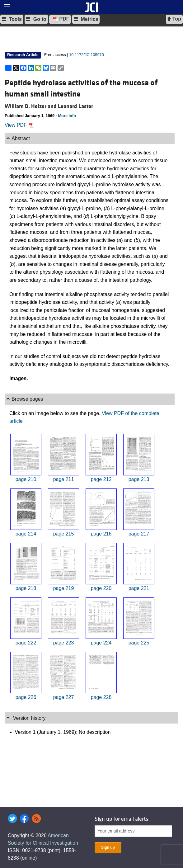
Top (174, 19)
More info (67, 116)
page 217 (139, 534)
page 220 (101, 588)
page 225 (139, 643)
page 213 (139, 479)
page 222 (26, 643)
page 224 (101, 643)
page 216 (101, 534)
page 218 (26, 588)
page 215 (64, 534)
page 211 (64, 479)
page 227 (64, 697)
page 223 (64, 643)
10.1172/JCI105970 (87, 55)
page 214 (26, 534)
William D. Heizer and (31, 106)
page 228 (101, 697)
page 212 (101, 479)
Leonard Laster (75, 106)
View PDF (19, 125)
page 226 (26, 697)
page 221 (139, 588)
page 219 (64, 588)
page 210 (26, 479)
